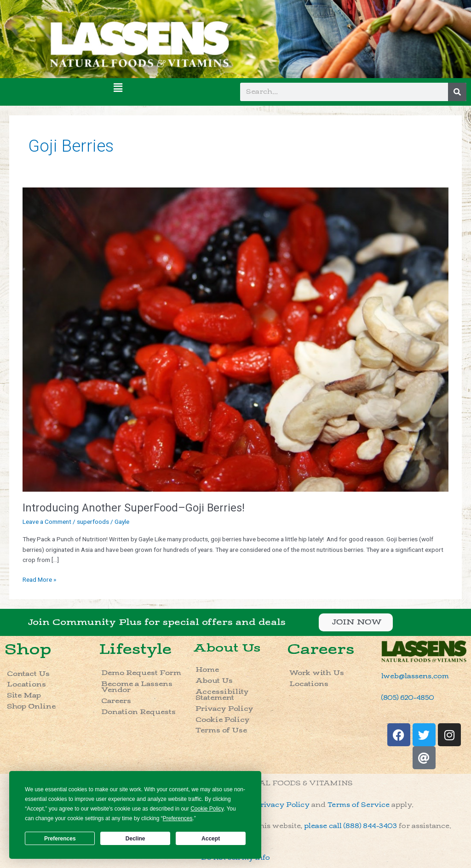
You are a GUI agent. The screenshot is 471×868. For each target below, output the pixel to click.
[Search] (457, 92)
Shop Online (31, 706)
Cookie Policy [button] (207, 809)
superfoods (93, 522)
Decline (135, 839)
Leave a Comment (47, 522)
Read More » (39, 579)
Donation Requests (138, 712)
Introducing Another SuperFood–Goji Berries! (134, 508)
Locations (26, 684)
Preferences (60, 839)
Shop (28, 650)
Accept (211, 839)
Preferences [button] (178, 818)
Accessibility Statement (222, 695)
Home (207, 670)
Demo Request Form (141, 673)
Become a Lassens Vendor (137, 687)
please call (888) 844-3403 (350, 826)
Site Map (24, 695)
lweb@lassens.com (415, 676)
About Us (227, 648)
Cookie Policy (223, 720)
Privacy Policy (224, 709)
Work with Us (317, 673)
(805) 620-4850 (408, 698)
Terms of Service (359, 805)
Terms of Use (221, 730)
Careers (116, 701)
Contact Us (28, 674)
